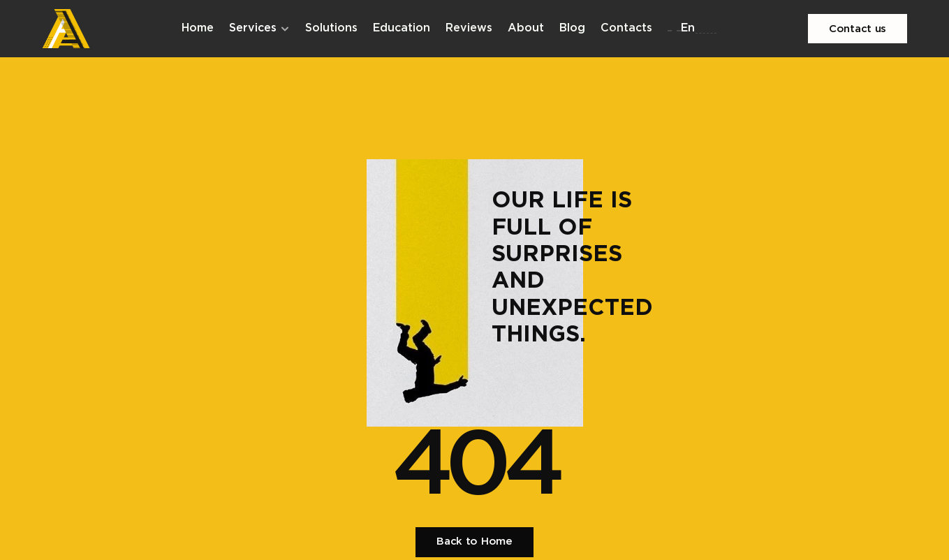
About (526, 28)
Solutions (331, 28)
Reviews (469, 28)
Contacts (626, 28)
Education (402, 28)
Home (198, 28)
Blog (572, 28)
